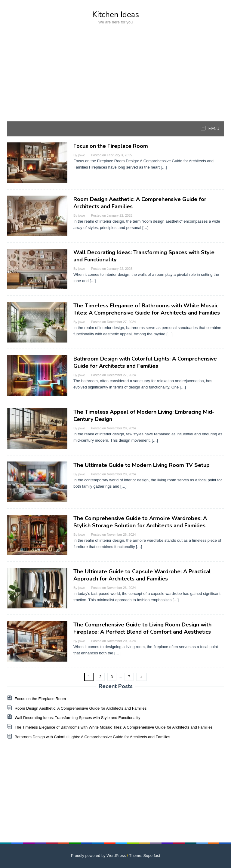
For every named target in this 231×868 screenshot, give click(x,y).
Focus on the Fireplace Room (111, 146)
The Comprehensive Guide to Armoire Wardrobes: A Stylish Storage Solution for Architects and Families (140, 522)
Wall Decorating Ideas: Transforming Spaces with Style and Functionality (78, 718)
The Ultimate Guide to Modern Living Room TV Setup (142, 465)
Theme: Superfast (145, 856)
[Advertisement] (115, 79)
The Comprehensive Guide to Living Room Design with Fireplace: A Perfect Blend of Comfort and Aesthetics (142, 628)
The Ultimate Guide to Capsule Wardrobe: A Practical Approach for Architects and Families (142, 575)
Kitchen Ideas (116, 15)
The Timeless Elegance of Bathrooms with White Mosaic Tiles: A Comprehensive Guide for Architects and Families (147, 309)
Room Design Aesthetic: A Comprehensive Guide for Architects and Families (81, 708)
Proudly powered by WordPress (99, 856)
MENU (213, 129)
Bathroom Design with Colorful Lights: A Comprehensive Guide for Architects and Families (145, 362)
